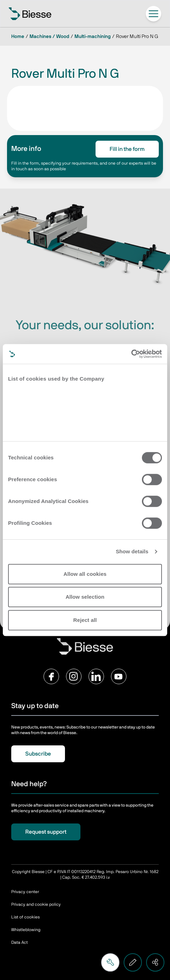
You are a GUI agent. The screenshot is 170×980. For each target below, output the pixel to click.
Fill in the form (127, 149)
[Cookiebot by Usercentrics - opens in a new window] (131, 354)
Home (18, 37)
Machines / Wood (49, 37)
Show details (132, 551)
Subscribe (38, 754)
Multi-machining (93, 37)
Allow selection (85, 597)
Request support (46, 832)
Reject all (85, 620)
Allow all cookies (85, 574)
